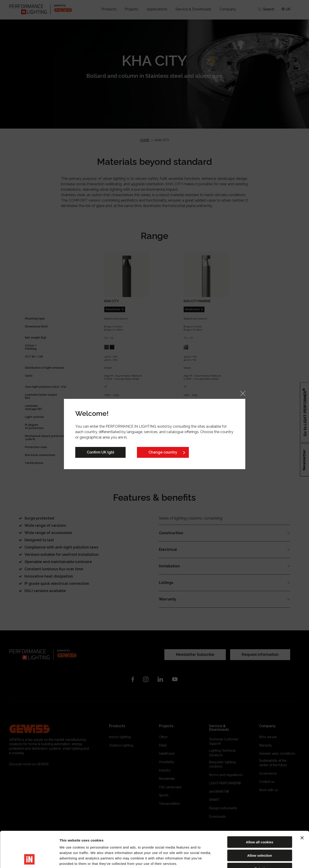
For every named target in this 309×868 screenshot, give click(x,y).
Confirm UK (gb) (100, 452)
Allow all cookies (260, 808)
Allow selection (259, 822)
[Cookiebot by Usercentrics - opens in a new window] (29, 859)
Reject (259, 835)
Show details (238, 859)
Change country (163, 452)
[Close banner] (302, 804)
